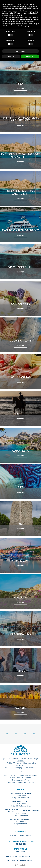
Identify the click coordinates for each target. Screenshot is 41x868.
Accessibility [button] (22, 865)
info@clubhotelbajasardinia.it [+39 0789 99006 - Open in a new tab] (21, 806)
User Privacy (11, 860)
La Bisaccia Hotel (17, 794)
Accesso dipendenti (25, 860)
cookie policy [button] (19, 15)
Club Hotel (17, 802)
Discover (20, 88)
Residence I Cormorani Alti (20, 820)
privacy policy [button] (27, 7)
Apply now (21, 851)
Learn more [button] (20, 51)
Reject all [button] (11, 56)
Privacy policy (11, 857)
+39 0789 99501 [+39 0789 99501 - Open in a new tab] (20, 813)
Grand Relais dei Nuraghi (12, 811)
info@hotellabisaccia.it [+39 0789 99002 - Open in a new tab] (21, 798)
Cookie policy (24, 857)
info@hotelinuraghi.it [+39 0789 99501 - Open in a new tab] (20, 816)
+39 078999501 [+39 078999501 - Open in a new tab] (20, 821)
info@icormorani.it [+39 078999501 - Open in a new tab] (20, 824)
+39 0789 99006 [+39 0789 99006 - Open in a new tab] (20, 804)
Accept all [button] (30, 56)
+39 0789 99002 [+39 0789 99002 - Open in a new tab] (21, 796)
